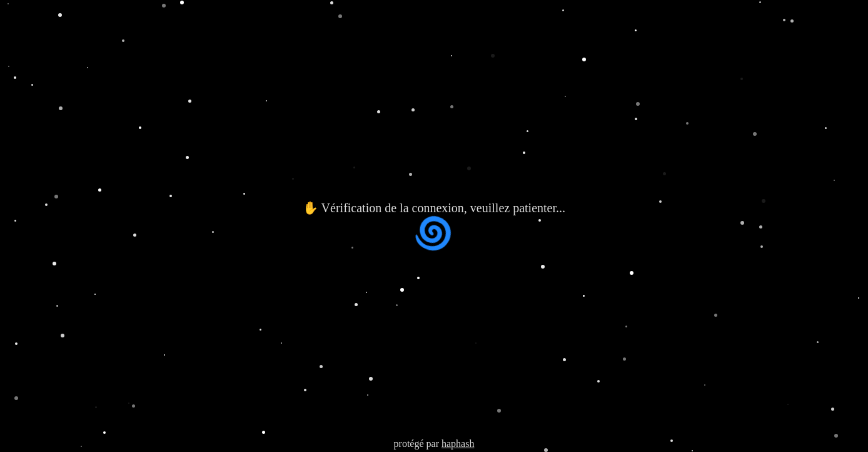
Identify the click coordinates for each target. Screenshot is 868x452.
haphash (458, 444)
